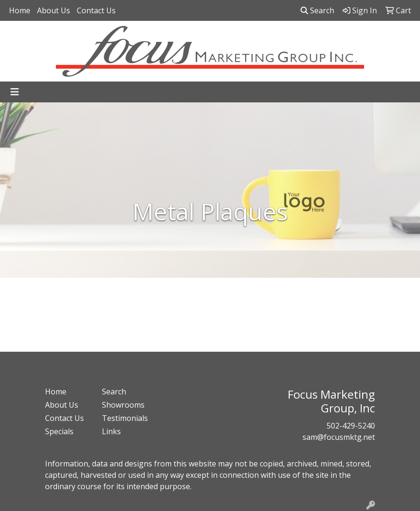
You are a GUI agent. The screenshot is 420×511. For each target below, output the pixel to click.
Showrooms (123, 405)
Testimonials (125, 418)
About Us (54, 10)
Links (111, 431)
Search (317, 10)
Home (20, 10)
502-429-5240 (351, 426)
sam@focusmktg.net (339, 437)
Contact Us (96, 10)
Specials (59, 431)
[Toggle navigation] (15, 92)
